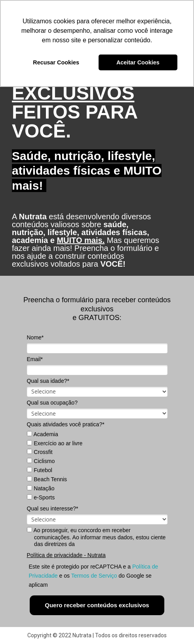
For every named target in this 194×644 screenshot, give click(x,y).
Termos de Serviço (94, 576)
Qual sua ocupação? (52, 403)
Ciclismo (41, 461)
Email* (35, 359)
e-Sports (41, 497)
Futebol (40, 470)
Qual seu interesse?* (53, 508)
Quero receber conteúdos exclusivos (97, 605)
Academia (42, 434)
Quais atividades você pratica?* (66, 424)
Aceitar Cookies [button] (138, 62)
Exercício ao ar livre (55, 443)
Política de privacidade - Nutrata (66, 555)
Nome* (35, 337)
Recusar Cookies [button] (56, 62)
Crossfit (40, 452)
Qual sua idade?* (48, 381)
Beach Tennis (47, 479)
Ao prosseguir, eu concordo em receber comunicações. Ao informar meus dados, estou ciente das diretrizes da (96, 537)
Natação (41, 488)
